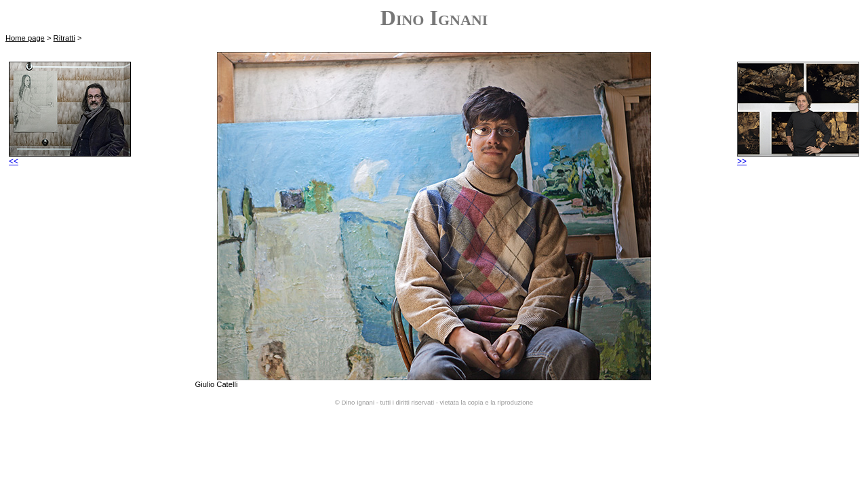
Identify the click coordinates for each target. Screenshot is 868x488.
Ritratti (64, 38)
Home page (25, 38)
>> (798, 158)
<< (70, 158)
